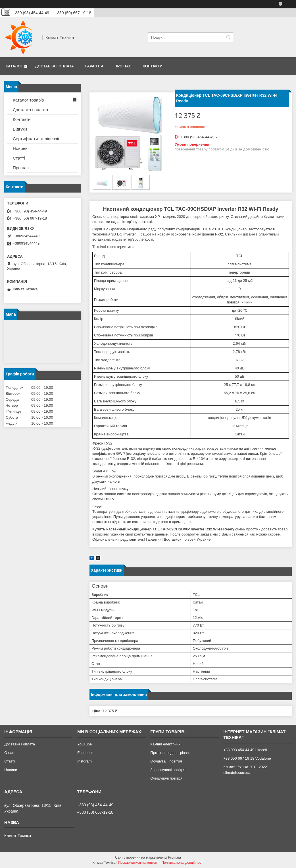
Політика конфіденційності (183, 863)
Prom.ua (175, 857)
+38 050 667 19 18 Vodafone (247, 758)
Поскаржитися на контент (138, 863)
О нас (9, 753)
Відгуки (20, 129)
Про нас (123, 66)
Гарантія (94, 66)
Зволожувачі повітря (168, 770)
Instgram (85, 761)
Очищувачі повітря (166, 778)
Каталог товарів (28, 100)
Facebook (85, 753)
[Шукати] (228, 37)
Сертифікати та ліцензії (36, 139)
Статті (19, 158)
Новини (20, 148)
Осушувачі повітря (166, 761)
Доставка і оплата (55, 66)
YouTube (85, 744)
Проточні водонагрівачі (170, 753)
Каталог (14, 66)
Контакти (153, 66)
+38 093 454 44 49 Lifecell (245, 750)
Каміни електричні (166, 744)
